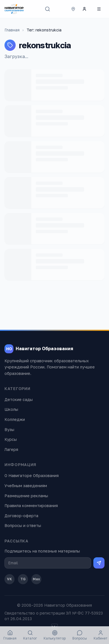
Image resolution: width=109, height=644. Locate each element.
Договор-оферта (21, 516)
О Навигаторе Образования (32, 475)
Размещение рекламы (26, 496)
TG (23, 579)
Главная (12, 30)
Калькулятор (55, 635)
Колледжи (15, 419)
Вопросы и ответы (23, 525)
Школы (11, 409)
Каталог (30, 635)
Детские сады (19, 399)
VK (10, 579)
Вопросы (80, 635)
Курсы (11, 439)
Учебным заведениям (26, 486)
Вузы (9, 429)
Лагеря (11, 449)
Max (36, 579)
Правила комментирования (31, 506)
